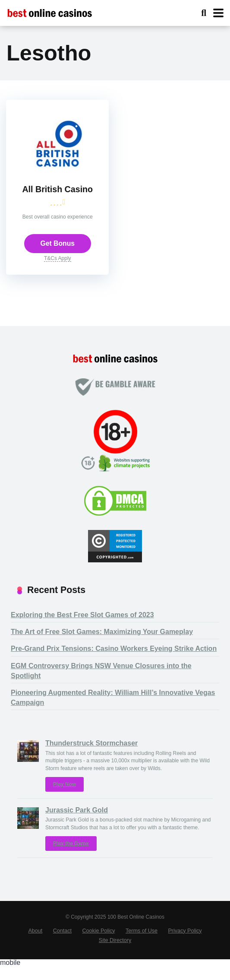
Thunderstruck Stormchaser (91, 757)
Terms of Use (142, 944)
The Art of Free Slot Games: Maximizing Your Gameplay (102, 645)
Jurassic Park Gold (77, 824)
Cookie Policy (98, 944)
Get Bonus (58, 256)
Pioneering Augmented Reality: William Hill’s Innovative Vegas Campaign (113, 711)
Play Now (65, 798)
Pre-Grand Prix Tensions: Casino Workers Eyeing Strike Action (114, 662)
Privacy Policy (185, 944)
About (35, 944)
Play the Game (71, 857)
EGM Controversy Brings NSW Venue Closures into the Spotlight (101, 685)
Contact (62, 944)
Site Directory (115, 954)
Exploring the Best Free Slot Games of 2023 (82, 629)
